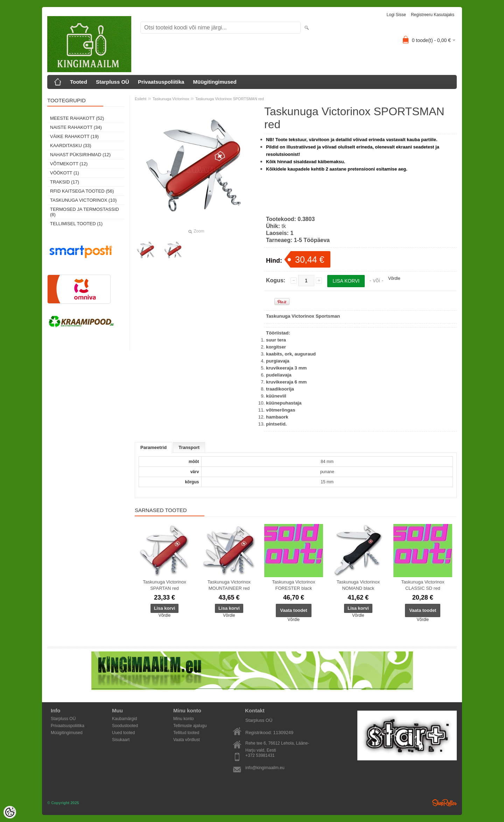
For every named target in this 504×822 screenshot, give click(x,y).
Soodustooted (125, 726)
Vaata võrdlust (187, 740)
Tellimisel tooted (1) (76, 224)
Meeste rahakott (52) (77, 118)
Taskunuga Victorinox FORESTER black (293, 585)
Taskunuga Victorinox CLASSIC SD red (423, 585)
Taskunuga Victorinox (171, 99)
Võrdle (394, 278)
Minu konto (184, 719)
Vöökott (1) (65, 173)
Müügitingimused (215, 82)
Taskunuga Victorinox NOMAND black (358, 585)
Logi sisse (396, 15)
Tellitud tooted (186, 733)
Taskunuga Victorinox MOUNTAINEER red (229, 585)
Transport (189, 447)
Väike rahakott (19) (74, 136)
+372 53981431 (260, 755)
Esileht (141, 99)
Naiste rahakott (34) (76, 127)
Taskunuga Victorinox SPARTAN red (164, 585)
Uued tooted (123, 733)
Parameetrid (153, 447)
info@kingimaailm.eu (265, 768)
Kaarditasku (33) (71, 146)
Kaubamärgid (124, 719)
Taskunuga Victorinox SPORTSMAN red (230, 99)
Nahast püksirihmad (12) (80, 155)
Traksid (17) (65, 182)
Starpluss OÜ (113, 82)
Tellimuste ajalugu (190, 726)
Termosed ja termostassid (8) (85, 212)
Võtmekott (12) (69, 164)
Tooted (79, 82)
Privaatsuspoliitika (161, 82)
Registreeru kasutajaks (433, 15)
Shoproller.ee (444, 803)
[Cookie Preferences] (10, 812)
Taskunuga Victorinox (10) (83, 200)
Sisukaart (121, 740)
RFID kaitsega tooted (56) (82, 191)
